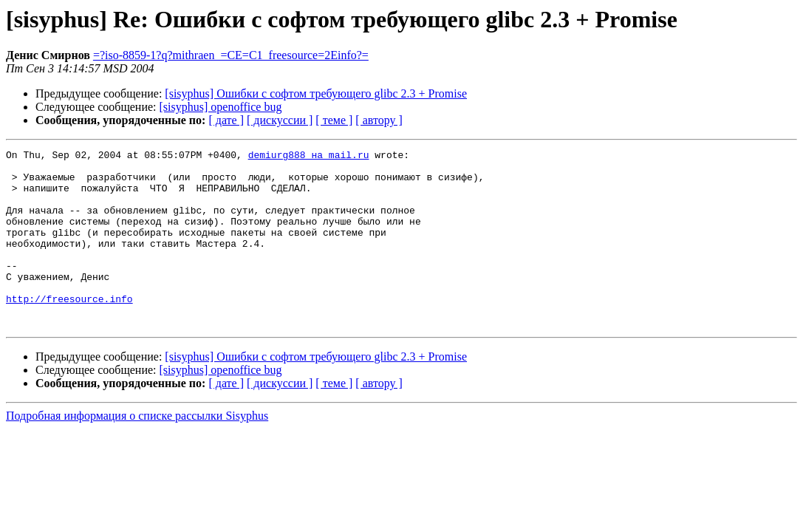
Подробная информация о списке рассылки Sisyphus (137, 451)
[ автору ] (379, 120)
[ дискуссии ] (280, 120)
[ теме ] (334, 120)
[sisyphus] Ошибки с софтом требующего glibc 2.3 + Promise (316, 93)
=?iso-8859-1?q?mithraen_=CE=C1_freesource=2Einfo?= (231, 55)
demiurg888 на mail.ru (309, 157)
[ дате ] (226, 120)
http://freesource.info (69, 330)
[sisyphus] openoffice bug (221, 107)
